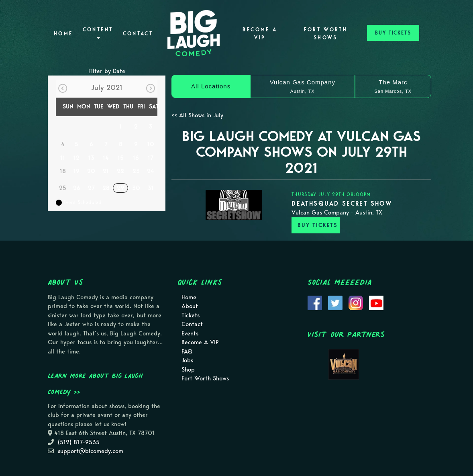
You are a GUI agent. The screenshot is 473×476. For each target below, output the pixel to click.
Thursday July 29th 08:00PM (331, 194)
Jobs (187, 360)
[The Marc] (393, 86)
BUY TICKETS (393, 33)
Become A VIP (260, 34)
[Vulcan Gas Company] (303, 86)
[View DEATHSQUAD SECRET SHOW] (233, 205)
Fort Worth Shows (326, 34)
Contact (138, 34)
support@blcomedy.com (91, 451)
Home (63, 34)
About (190, 306)
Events (190, 333)
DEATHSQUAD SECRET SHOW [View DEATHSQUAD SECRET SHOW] (342, 203)
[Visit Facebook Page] (315, 302)
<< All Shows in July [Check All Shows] (197, 115)
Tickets (191, 315)
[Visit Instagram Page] (356, 302)
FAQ (187, 351)
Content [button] (98, 33)
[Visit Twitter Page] (335, 302)
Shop (188, 370)
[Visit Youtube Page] (376, 302)
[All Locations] (211, 86)
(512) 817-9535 (79, 442)
